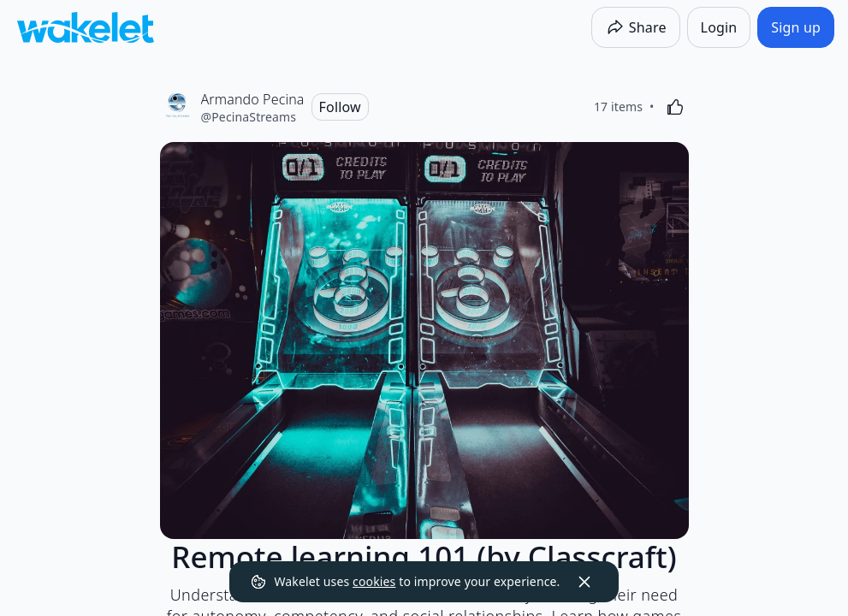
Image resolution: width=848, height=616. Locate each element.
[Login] (719, 27)
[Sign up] (796, 27)
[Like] (675, 107)
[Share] (636, 27)
